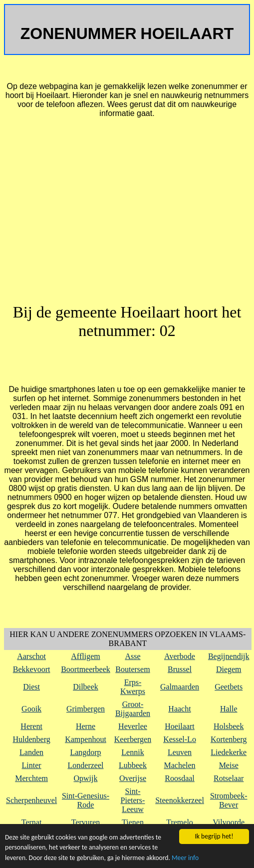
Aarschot (31, 656)
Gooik (31, 709)
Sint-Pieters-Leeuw (133, 800)
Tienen (133, 822)
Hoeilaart (180, 726)
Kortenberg (229, 739)
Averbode (180, 656)
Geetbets (229, 687)
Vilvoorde (229, 822)
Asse (132, 656)
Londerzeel (86, 765)
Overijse (133, 778)
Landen (31, 752)
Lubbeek (133, 765)
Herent (31, 726)
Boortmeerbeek (86, 669)
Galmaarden (180, 687)
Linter (32, 765)
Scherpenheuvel (31, 800)
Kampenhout (86, 739)
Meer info (185, 858)
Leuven (180, 752)
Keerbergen (133, 739)
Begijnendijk (229, 656)
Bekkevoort (32, 669)
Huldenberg (31, 739)
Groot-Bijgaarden (133, 709)
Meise (229, 765)
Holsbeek (229, 726)
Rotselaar (229, 778)
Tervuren (86, 822)
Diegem (229, 669)
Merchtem (31, 778)
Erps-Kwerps (133, 687)
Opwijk (86, 778)
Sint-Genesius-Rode (86, 800)
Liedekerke (229, 752)
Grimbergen (86, 709)
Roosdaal (180, 778)
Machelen (179, 765)
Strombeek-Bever (229, 800)
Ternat (32, 822)
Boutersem (132, 669)
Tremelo (180, 822)
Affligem (85, 656)
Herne (86, 726)
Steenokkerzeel (180, 800)
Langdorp (85, 752)
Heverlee (133, 726)
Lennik (132, 752)
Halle (229, 709)
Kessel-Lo (180, 739)
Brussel (180, 669)
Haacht (179, 709)
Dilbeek (86, 687)
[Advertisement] (127, 215)
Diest (31, 687)
